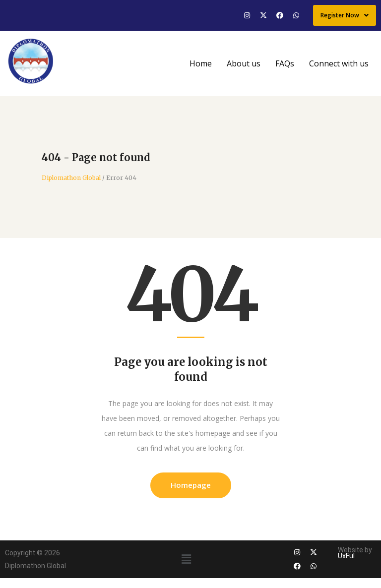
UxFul (346, 556)
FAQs (285, 63)
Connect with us (339, 63)
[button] (186, 559)
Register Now (345, 15)
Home (201, 63)
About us (244, 63)
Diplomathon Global (71, 178)
